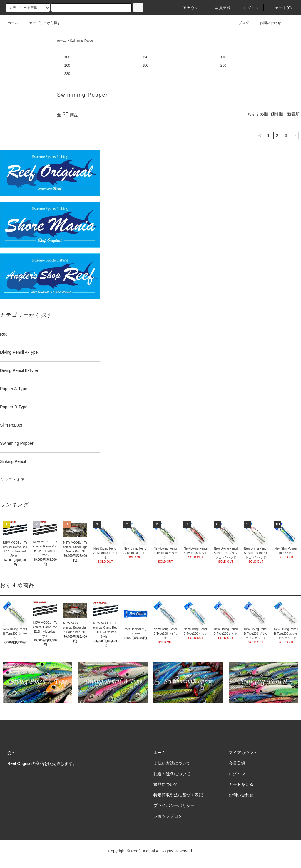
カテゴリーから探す (41, 23)
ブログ (240, 23)
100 (67, 57)
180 (145, 65)
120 (145, 57)
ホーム (13, 23)
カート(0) (280, 8)
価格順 (277, 114)
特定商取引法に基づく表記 (178, 795)
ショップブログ (168, 816)
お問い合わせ (267, 23)
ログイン (248, 8)
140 (223, 57)
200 (223, 65)
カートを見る (241, 784)
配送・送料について (172, 774)
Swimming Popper (82, 41)
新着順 (293, 114)
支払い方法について (172, 763)
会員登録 (219, 8)
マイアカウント (243, 753)
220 (67, 74)
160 (67, 65)
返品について (166, 784)
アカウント (189, 8)
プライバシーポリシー (174, 805)
